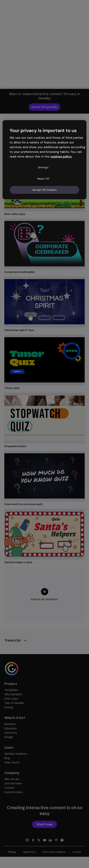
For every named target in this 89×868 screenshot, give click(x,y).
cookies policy (61, 156)
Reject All (43, 179)
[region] (44, 160)
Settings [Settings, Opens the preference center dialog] (43, 167)
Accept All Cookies (45, 190)
